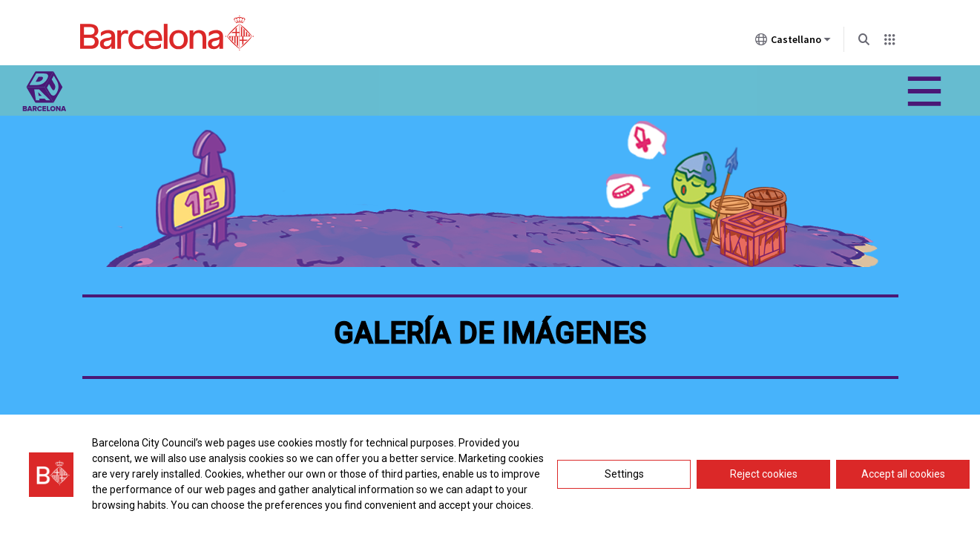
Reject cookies (764, 474)
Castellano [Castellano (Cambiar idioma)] (793, 42)
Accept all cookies (903, 474)
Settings (624, 474)
